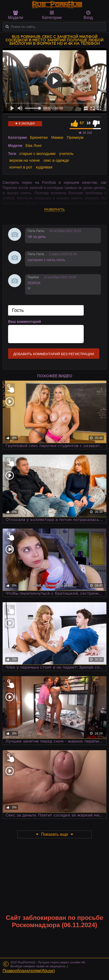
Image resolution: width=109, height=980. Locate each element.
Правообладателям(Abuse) (29, 971)
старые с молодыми (37, 153)
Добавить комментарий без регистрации (54, 354)
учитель (66, 153)
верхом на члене (25, 160)
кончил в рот (21, 167)
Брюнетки (39, 137)
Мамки (57, 137)
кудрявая (44, 167)
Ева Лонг (34, 145)
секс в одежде (56, 160)
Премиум (75, 137)
